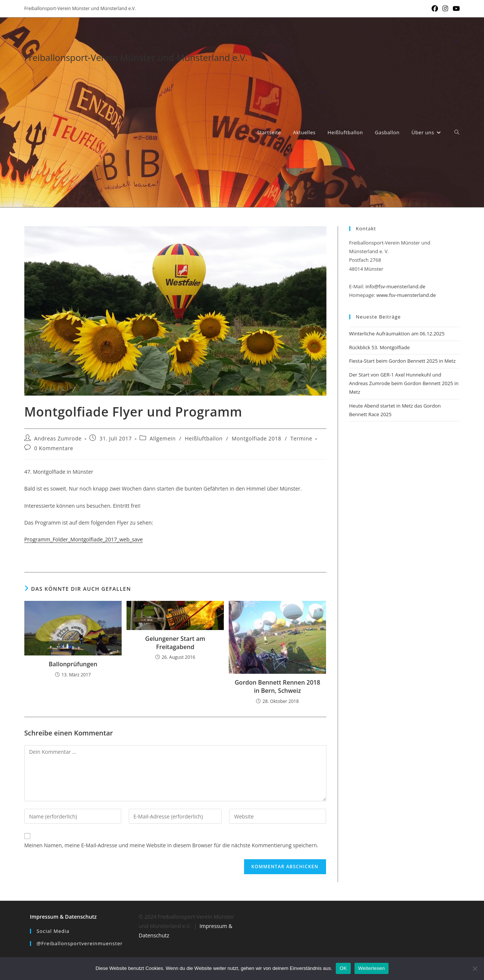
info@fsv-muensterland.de (395, 286)
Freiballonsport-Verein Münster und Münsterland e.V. (136, 57)
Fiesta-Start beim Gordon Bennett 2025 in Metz (403, 361)
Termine (301, 438)
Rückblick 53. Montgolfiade (380, 347)
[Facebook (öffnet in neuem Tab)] (435, 9)
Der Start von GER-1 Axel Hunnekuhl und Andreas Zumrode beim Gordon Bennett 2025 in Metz (404, 383)
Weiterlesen (372, 968)
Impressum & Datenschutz (63, 917)
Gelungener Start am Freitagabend (175, 643)
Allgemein (163, 438)
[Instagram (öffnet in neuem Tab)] (445, 9)
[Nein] (475, 968)
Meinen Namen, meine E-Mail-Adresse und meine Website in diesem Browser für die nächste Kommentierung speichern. (171, 845)
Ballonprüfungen (73, 664)
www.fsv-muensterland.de (406, 295)
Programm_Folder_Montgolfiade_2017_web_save (84, 539)
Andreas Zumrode (58, 438)
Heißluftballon (204, 438)
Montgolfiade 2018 (256, 438)
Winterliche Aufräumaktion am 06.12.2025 (397, 334)
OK (343, 968)
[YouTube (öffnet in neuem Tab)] (455, 9)
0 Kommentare (54, 448)
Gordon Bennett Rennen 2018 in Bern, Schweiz (277, 686)
